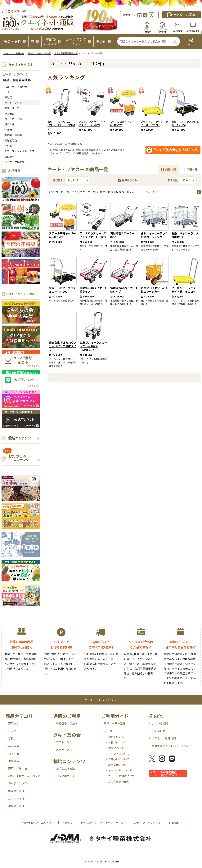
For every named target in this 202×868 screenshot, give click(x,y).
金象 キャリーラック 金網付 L (186, 235)
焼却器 (8, 146)
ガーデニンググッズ (15, 74)
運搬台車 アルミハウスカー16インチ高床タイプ (63, 346)
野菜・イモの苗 (18, 768)
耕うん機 (9, 124)
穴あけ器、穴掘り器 (16, 87)
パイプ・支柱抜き (14, 162)
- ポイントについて (118, 754)
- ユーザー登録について (121, 776)
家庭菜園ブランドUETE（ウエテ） (173, 746)
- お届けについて (117, 742)
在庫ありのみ (128, 180)
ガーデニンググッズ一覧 (39, 53)
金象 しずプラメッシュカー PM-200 (185, 123)
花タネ (12, 731)
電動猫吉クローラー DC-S (124, 235)
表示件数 (173, 180)
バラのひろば (16, 798)
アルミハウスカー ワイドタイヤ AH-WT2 (92, 123)
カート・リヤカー (14, 103)
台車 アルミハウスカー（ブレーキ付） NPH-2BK (61, 125)
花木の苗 (14, 753)
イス (7, 92)
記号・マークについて (148, 823)
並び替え (58, 180)
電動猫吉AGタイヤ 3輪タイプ (124, 290)
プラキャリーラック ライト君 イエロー (154, 123)
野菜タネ (14, 723)
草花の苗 (14, 746)
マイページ (111, 731)
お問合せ (178, 31)
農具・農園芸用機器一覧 (66, 53)
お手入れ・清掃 (13, 119)
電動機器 (9, 157)
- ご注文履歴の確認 (118, 782)
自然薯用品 (11, 140)
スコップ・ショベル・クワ (19, 151)
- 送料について (115, 748)
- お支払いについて (118, 759)
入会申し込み (64, 750)
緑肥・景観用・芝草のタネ (24, 776)
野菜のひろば (16, 791)
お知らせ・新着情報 (164, 738)
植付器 (8, 97)
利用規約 (68, 823)
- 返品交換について (118, 765)
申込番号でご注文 (67, 723)
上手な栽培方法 (65, 769)
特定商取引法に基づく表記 (38, 823)
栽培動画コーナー (67, 776)
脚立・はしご (12, 108)
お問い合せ (159, 731)
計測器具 (9, 114)
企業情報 (174, 823)
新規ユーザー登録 (115, 723)
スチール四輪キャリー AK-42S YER (123, 123)
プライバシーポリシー (113, 823)
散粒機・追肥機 (13, 135)
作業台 (8, 130)
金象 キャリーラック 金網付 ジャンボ (156, 235)
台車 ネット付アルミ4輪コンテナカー (154, 290)
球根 (11, 738)
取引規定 (86, 823)
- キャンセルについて (119, 770)
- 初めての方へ (115, 737)
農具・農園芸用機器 (17, 80)
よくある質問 (160, 723)
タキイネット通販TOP (13, 53)
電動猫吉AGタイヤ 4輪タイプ (93, 290)
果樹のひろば (16, 806)
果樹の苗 (14, 761)
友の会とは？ (64, 742)
